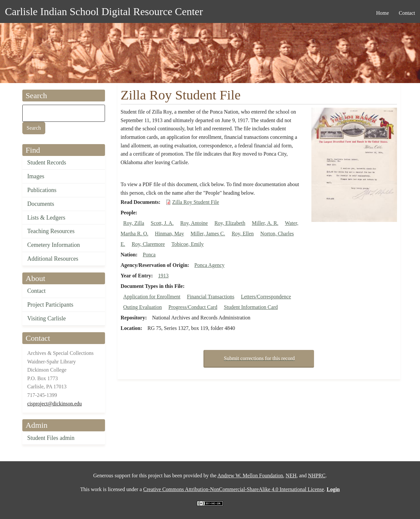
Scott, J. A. (162, 223)
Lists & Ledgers (46, 218)
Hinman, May (169, 234)
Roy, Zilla (134, 223)
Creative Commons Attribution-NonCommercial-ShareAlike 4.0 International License (233, 489)
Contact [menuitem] (407, 13)
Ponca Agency (209, 265)
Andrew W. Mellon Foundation (250, 476)
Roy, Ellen (243, 234)
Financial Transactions (211, 297)
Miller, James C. (208, 234)
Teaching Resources (51, 231)
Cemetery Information (53, 245)
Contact (36, 291)
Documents (41, 204)
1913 (163, 276)
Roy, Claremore (148, 244)
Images (36, 176)
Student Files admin (51, 438)
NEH (291, 476)
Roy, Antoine (194, 223)
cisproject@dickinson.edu (54, 404)
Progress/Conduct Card (193, 307)
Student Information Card (251, 307)
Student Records (47, 162)
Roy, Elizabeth (230, 223)
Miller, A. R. (265, 223)
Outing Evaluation (143, 307)
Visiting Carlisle (46, 318)
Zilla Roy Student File (196, 202)
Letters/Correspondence (266, 297)
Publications (42, 190)
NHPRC (317, 476)
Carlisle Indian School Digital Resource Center (104, 11)
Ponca (149, 255)
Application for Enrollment (152, 297)
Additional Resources (53, 259)
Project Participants (50, 305)
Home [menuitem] (382, 13)
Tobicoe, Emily (187, 244)
